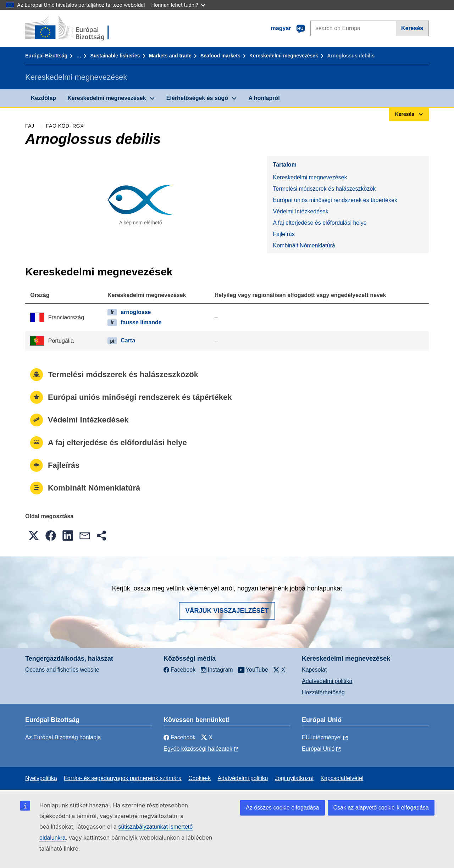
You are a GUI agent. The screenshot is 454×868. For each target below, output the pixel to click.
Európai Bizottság (46, 56)
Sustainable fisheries (115, 56)
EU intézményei (322, 737)
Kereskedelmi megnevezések (284, 56)
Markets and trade (170, 56)
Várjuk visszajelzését (227, 611)
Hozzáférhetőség (323, 692)
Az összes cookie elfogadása (282, 808)
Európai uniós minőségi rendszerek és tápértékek (335, 200)
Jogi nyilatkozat (294, 778)
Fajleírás (284, 234)
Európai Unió (318, 749)
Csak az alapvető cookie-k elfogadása (381, 808)
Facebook (179, 737)
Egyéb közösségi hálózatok (198, 749)
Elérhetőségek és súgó (197, 98)
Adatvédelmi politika (327, 681)
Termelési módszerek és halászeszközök (324, 189)
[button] (34, 536)
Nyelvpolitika (41, 778)
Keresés (412, 28)
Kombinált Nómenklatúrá (304, 245)
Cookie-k (200, 778)
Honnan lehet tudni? (178, 5)
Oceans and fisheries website (62, 670)
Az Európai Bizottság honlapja (63, 737)
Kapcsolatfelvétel (342, 778)
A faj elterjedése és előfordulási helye (320, 223)
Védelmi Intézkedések (301, 211)
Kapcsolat (314, 670)
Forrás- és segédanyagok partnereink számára (123, 778)
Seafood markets (220, 56)
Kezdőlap (43, 98)
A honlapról (264, 98)
